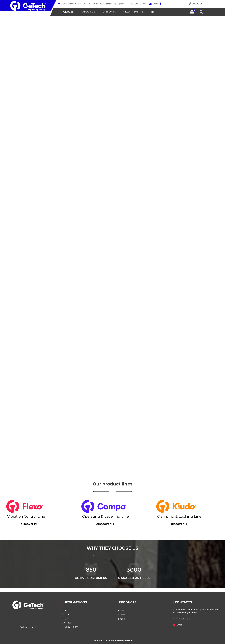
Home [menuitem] (65, 610)
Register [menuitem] (67, 619)
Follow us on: (28, 627)
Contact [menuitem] (66, 623)
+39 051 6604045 (138, 4)
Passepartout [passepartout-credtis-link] (125, 641)
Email (155, 4)
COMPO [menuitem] (122, 615)
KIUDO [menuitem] (122, 619)
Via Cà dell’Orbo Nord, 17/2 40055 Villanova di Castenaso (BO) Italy (93, 4)
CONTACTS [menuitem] (109, 12)
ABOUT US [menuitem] (89, 12)
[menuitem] (152, 12)
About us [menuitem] (67, 614)
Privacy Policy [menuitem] (70, 627)
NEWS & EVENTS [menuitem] (133, 12)
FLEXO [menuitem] (122, 610)
